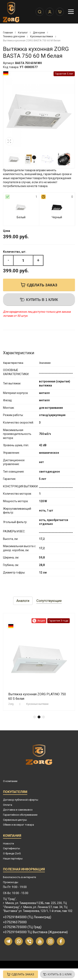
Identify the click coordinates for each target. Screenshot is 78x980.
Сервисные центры (15, 820)
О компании (10, 781)
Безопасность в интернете (19, 877)
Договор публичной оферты (21, 800)
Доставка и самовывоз (18, 810)
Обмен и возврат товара (18, 825)
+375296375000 (15, 922)
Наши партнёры (13, 859)
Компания (12, 836)
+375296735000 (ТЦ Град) (22, 927)
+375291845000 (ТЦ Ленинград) (27, 917)
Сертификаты (12, 848)
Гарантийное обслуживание (20, 815)
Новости (8, 844)
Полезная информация (24, 870)
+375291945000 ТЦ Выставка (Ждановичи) (35, 932)
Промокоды (11, 882)
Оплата (8, 805)
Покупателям (15, 792)
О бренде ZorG (12, 853)
